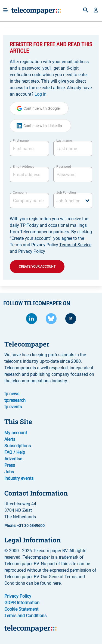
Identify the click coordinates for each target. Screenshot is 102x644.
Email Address (23, 167)
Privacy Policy (32, 251)
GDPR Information (22, 603)
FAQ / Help (15, 452)
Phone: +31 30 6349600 (24, 526)
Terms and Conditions (25, 616)
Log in (41, 94)
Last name (64, 141)
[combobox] (73, 200)
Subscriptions (18, 446)
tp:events (13, 407)
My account (16, 433)
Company (20, 193)
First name (21, 141)
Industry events (19, 478)
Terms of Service (75, 245)
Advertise (13, 459)
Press (10, 465)
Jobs (9, 472)
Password (64, 167)
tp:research (15, 400)
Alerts (10, 439)
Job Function (66, 193)
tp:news (12, 394)
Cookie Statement (21, 609)
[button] (96, 11)
